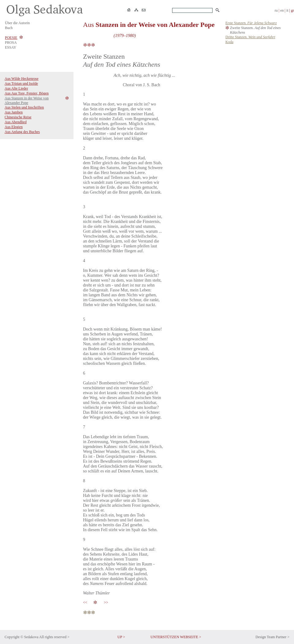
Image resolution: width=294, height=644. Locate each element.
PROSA (11, 43)
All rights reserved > (54, 637)
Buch (9, 28)
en (282, 10)
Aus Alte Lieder (16, 88)
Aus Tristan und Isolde (21, 83)
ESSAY (11, 47)
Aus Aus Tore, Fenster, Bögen (27, 93)
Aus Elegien (14, 127)
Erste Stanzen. (251, 23)
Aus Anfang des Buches (22, 132)
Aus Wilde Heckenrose (22, 79)
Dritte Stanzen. (250, 37)
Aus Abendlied (16, 122)
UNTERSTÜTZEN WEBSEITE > (176, 637)
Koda (229, 42)
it (287, 10)
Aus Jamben (14, 112)
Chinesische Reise (18, 117)
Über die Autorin (17, 23)
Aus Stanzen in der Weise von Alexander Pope (27, 100)
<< (86, 602)
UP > (121, 637)
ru (276, 10)
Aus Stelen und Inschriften (24, 107)
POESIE (11, 38)
